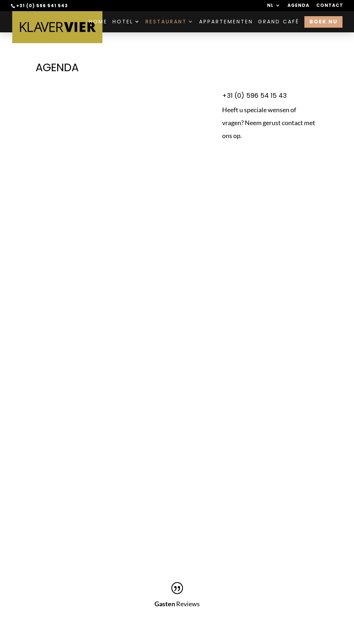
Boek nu (323, 22)
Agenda (298, 6)
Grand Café (279, 22)
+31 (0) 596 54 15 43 (254, 95)
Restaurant (166, 22)
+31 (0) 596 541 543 (42, 6)
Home (98, 22)
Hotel (123, 22)
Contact (330, 6)
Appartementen (226, 22)
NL (270, 6)
